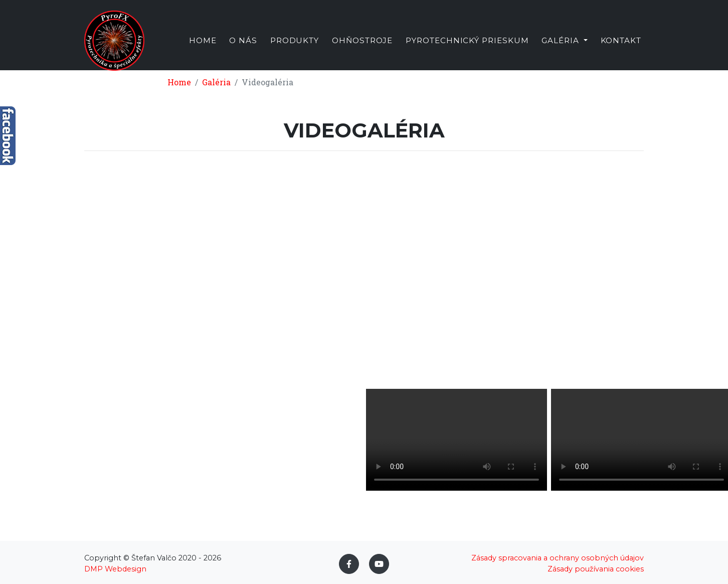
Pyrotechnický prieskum (467, 52)
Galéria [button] (562, 52)
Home (203, 52)
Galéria (216, 82)
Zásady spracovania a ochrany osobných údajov (558, 558)
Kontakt (621, 52)
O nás (243, 52)
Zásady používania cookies (596, 569)
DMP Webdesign (115, 569)
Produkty (295, 52)
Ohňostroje (362, 52)
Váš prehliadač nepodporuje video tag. (457, 440)
